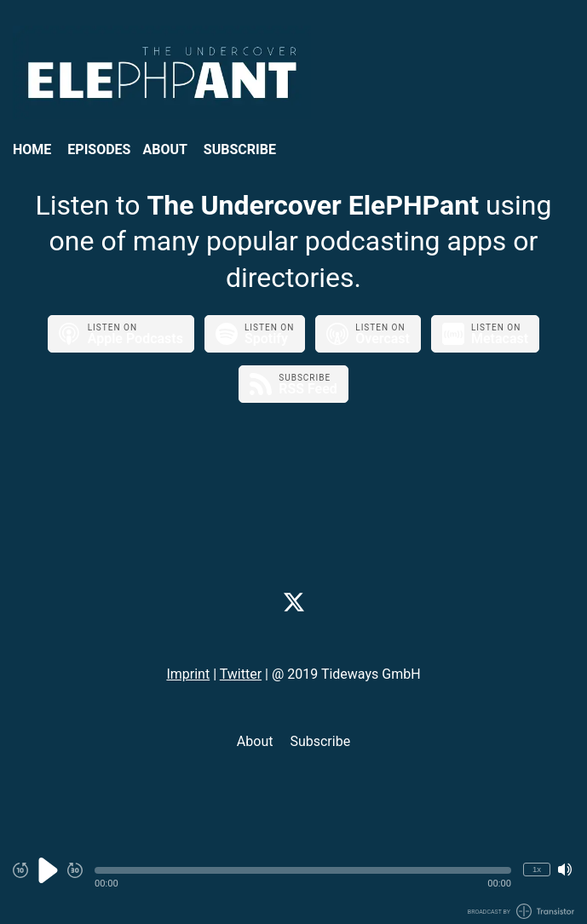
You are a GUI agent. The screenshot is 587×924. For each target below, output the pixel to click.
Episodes (99, 149)
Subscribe (240, 149)
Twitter (241, 674)
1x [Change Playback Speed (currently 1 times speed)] (537, 869)
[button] (303, 870)
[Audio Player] (293, 879)
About (164, 149)
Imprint (188, 674)
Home (32, 149)
